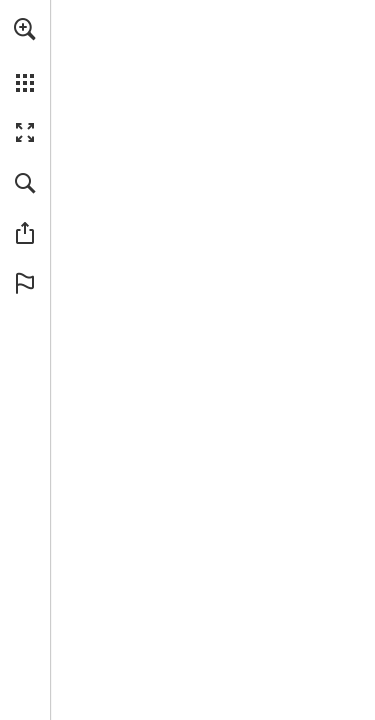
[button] (25, 29)
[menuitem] (25, 55)
